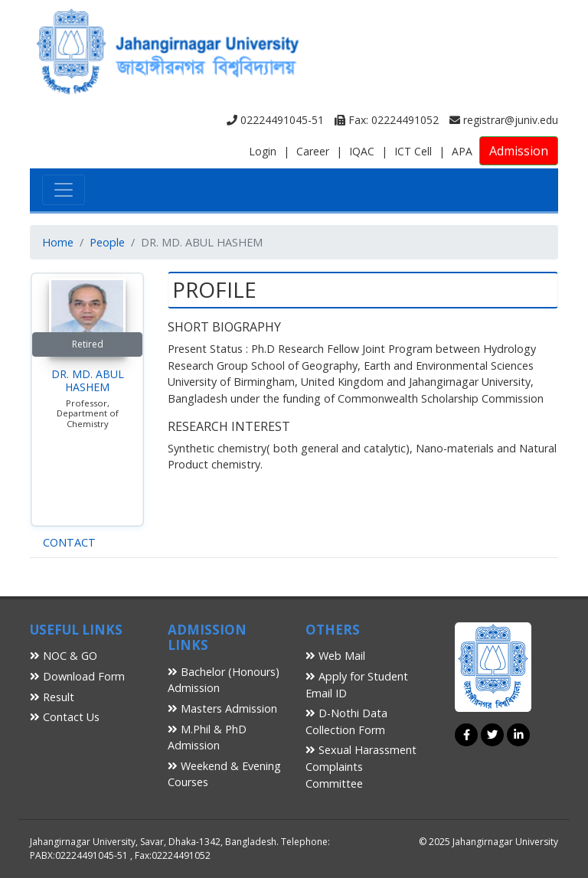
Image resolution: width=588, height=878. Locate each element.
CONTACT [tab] (69, 542)
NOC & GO (64, 656)
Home (58, 242)
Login (263, 151)
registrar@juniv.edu (504, 120)
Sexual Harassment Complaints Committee (361, 766)
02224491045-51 (275, 120)
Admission (519, 151)
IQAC (362, 151)
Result (52, 697)
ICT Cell (413, 151)
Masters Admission (222, 708)
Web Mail (335, 656)
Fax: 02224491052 (387, 120)
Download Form (77, 676)
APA (462, 151)
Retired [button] (88, 344)
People (107, 242)
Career (313, 151)
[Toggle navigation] (64, 190)
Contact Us (65, 717)
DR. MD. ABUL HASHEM (88, 380)
